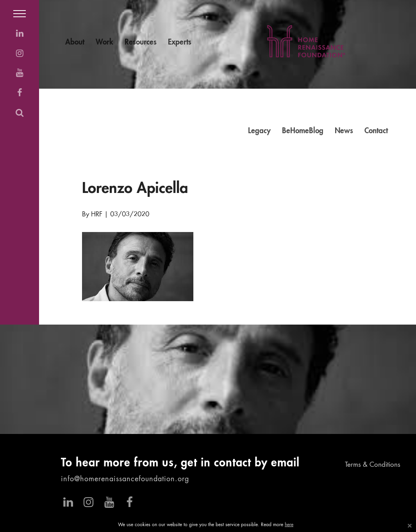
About (75, 42)
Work (104, 42)
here (289, 525)
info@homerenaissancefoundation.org (125, 479)
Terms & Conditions (373, 465)
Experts (180, 42)
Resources (141, 42)
